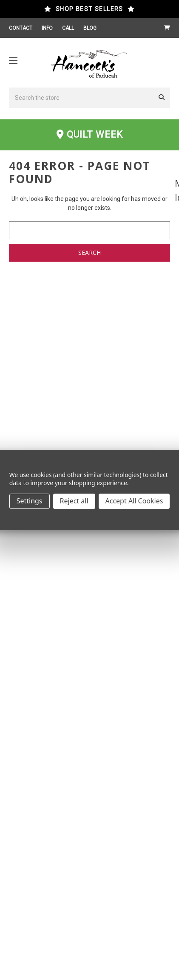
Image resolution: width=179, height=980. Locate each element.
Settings (30, 501)
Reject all (74, 501)
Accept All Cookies (134, 501)
